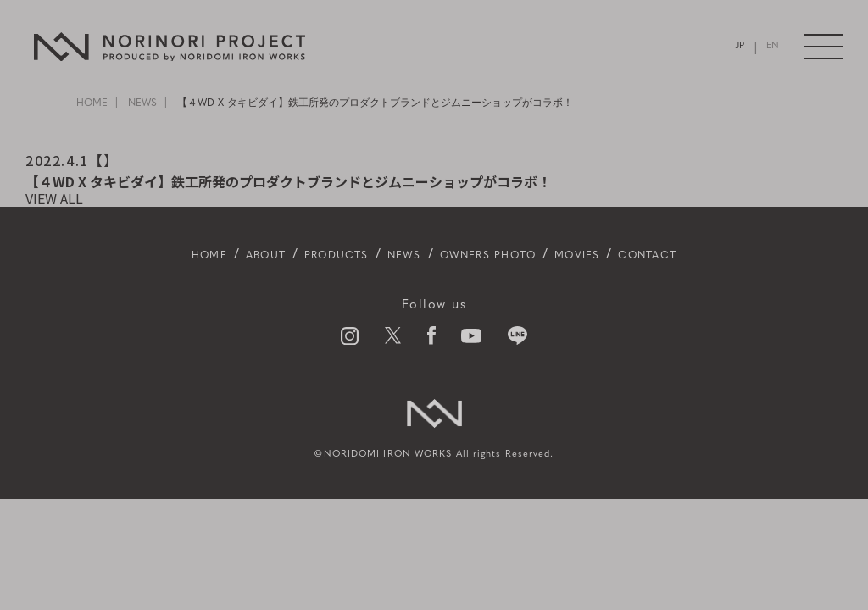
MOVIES (612, 255)
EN (771, 47)
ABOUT (223, 255)
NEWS (142, 103)
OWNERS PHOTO (499, 255)
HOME (92, 103)
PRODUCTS (312, 255)
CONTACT (698, 255)
